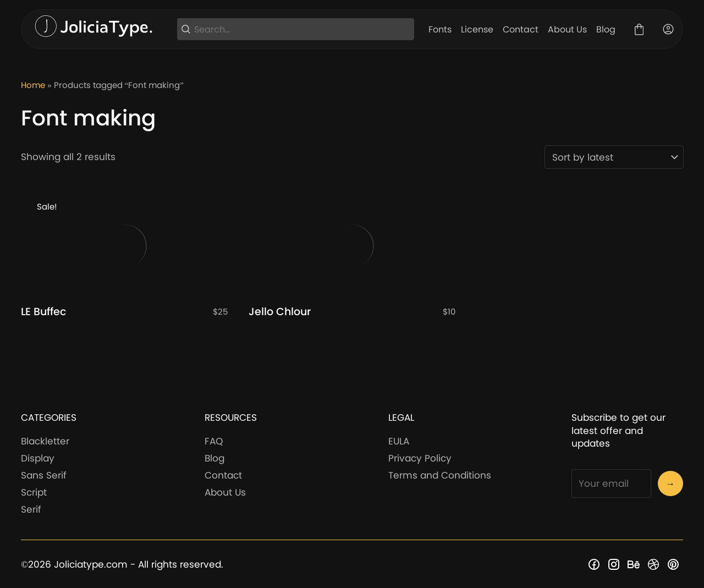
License (477, 29)
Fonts (440, 29)
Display (38, 458)
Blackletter (45, 441)
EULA (399, 441)
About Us (567, 29)
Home (33, 85)
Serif (31, 509)
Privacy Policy (420, 458)
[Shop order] (614, 157)
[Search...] (302, 29)
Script (34, 492)
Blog (606, 29)
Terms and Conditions (440, 475)
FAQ (214, 441)
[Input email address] (611, 483)
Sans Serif (44, 475)
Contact (521, 29)
